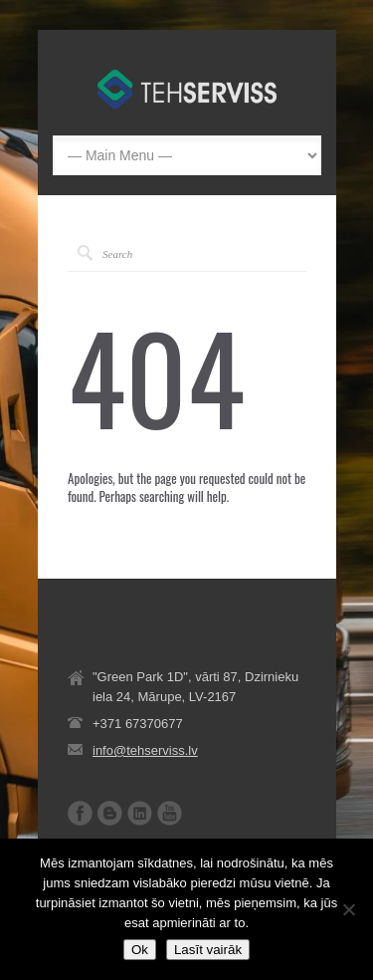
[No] (348, 909)
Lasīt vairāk (208, 950)
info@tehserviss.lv (145, 750)
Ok (140, 950)
